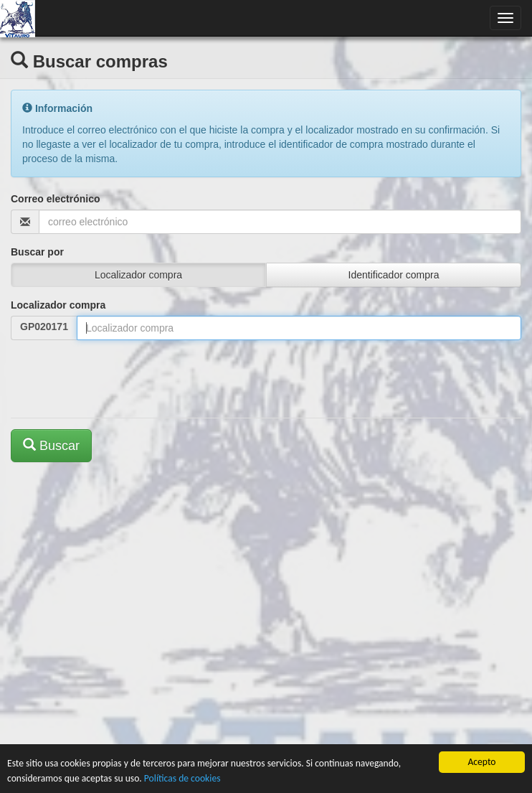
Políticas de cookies (182, 778)
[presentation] (120, 379)
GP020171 (44, 327)
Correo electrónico (55, 199)
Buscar (51, 445)
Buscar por (37, 252)
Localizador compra (58, 305)
